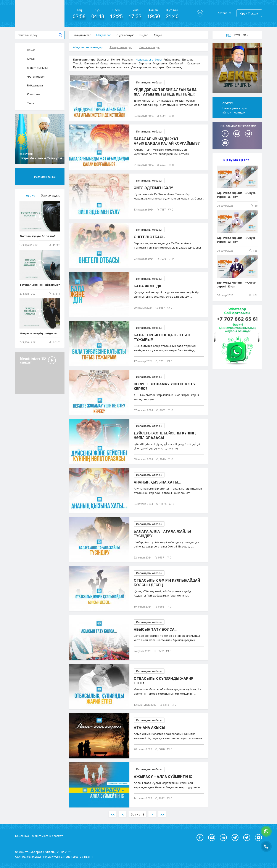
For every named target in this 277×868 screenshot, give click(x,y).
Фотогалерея (32, 77)
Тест (27, 103)
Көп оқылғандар (150, 47)
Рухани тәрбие (83, 67)
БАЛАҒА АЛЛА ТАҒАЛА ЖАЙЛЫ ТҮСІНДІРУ (162, 533)
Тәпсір (78, 63)
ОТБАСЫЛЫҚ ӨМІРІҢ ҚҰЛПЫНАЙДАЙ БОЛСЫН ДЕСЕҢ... (167, 582)
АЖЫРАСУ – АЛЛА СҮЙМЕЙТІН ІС (163, 776)
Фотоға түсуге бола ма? (38, 236)
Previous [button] (255, 48)
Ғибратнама (31, 85)
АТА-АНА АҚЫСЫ (149, 727)
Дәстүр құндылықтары (147, 67)
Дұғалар (188, 59)
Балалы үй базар (96, 63)
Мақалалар (104, 35)
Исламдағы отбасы (149, 59)
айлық (227, 112)
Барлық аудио (51, 195)
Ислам (116, 59)
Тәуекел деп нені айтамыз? (40, 285)
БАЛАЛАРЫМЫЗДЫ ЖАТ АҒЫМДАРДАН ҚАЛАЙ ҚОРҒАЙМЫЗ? (167, 141)
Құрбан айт (177, 63)
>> (162, 814)
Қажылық (194, 63)
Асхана (115, 63)
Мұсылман (129, 63)
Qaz (246, 35)
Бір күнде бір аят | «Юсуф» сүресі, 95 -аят (237, 195)
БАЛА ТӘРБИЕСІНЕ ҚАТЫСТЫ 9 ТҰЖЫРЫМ (162, 337)
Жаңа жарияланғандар (88, 47)
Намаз (27, 50)
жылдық (239, 112)
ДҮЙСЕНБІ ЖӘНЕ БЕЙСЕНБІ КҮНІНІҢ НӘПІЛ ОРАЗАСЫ (165, 435)
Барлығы (103, 59)
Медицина (160, 63)
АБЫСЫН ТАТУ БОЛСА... (155, 629)
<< (113, 814)
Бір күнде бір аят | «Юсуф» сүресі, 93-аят (237, 284)
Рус (237, 35)
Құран (27, 59)
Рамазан (128, 59)
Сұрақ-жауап (125, 35)
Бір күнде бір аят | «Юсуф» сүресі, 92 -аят (237, 240)
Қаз (229, 35)
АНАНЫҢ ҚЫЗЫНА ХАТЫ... (157, 482)
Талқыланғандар (121, 47)
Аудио (158, 35)
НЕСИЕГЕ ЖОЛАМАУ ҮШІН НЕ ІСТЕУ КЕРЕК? (165, 386)
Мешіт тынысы (34, 68)
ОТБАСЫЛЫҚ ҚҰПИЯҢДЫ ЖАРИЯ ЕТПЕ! (163, 681)
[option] (237, 69)
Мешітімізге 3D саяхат (48, 836)
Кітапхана (30, 94)
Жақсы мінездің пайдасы (38, 333)
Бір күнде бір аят (236, 160)
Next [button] (259, 48)
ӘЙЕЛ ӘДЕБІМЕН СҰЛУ (153, 188)
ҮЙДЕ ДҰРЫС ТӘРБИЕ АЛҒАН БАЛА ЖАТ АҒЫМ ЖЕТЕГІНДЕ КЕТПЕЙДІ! (165, 92)
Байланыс (22, 836)
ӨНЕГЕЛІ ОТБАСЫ (150, 237)
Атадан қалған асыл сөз (112, 67)
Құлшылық (174, 67)
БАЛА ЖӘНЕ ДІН (148, 286)
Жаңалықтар (82, 35)
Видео (144, 35)
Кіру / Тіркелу (249, 13)
